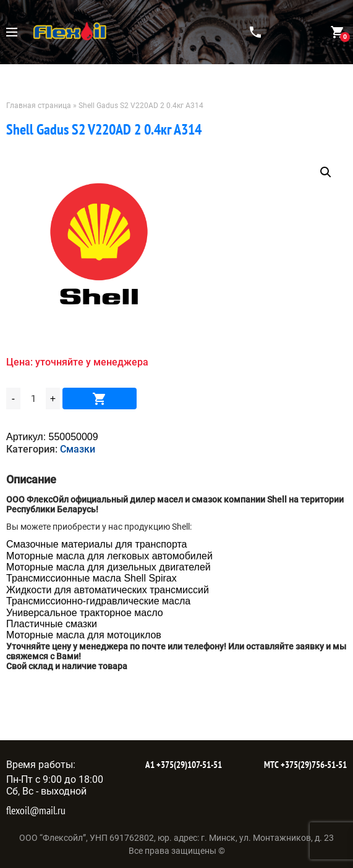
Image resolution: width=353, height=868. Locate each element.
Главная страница (39, 106)
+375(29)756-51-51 (313, 765)
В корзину (100, 399)
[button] (326, 172)
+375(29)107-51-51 (188, 765)
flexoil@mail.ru (36, 810)
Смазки (78, 449)
